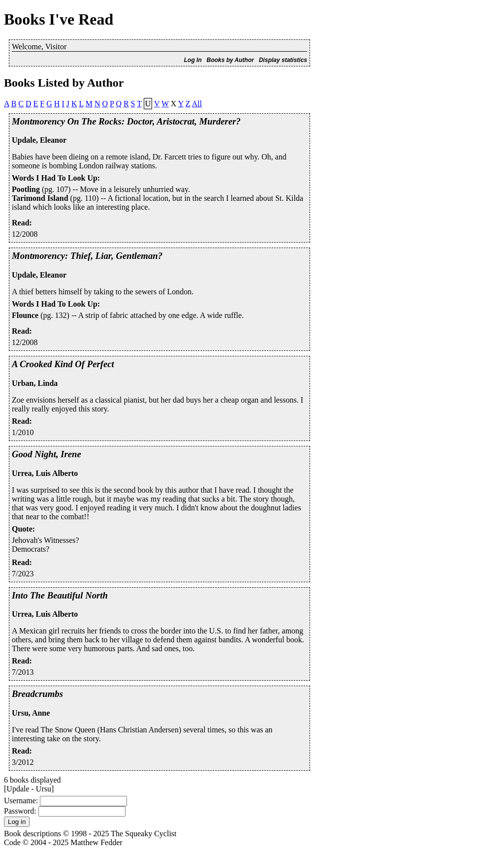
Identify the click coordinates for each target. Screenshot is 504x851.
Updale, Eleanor (39, 140)
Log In (193, 60)
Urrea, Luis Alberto (45, 473)
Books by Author (230, 60)
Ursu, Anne (31, 713)
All (197, 104)
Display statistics (283, 60)
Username (20, 801)
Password (19, 811)
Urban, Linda (35, 383)
